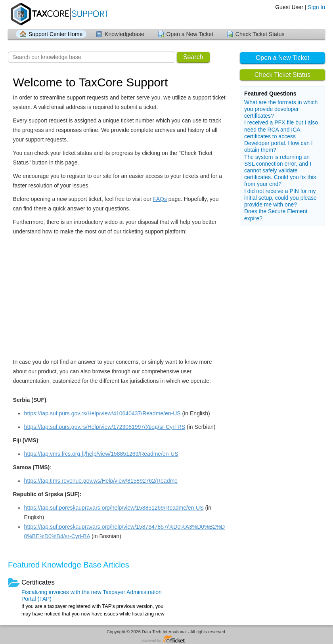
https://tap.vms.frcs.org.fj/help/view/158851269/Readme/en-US (101, 454)
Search (193, 57)
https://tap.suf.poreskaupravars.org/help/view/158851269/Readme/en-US (114, 508)
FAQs (160, 199)
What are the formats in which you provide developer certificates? (281, 109)
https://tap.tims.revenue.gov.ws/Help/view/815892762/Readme (101, 481)
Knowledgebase (124, 34)
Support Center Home (55, 34)
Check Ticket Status (260, 34)
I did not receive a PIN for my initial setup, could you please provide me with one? (280, 198)
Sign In (316, 7)
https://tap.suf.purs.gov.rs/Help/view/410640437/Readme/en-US (102, 413)
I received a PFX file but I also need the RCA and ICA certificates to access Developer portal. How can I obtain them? (281, 136)
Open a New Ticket (190, 34)
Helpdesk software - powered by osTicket (166, 639)
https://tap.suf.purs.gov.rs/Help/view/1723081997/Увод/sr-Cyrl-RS (105, 427)
